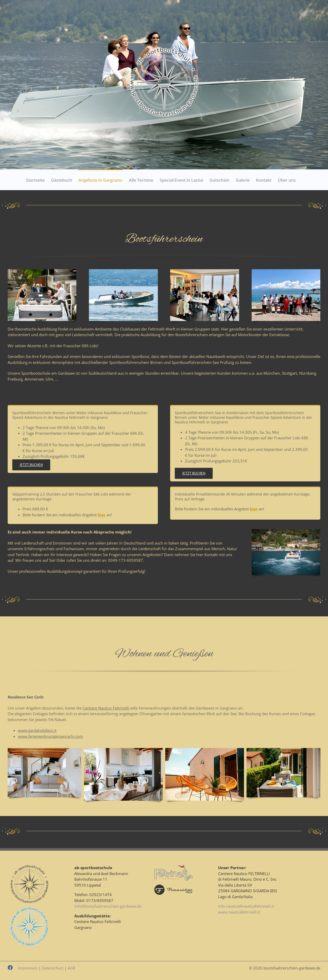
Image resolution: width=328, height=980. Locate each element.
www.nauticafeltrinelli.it (239, 912)
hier (102, 515)
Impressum (28, 968)
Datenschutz (53, 968)
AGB (71, 968)
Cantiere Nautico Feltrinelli (106, 708)
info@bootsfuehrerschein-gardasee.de (108, 906)
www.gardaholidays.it (37, 730)
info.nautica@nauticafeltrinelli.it (246, 906)
